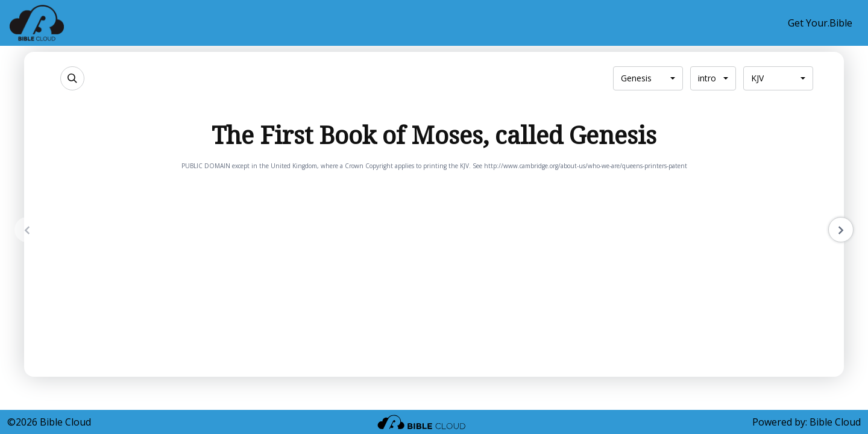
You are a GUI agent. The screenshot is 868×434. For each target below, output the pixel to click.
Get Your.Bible (820, 23)
